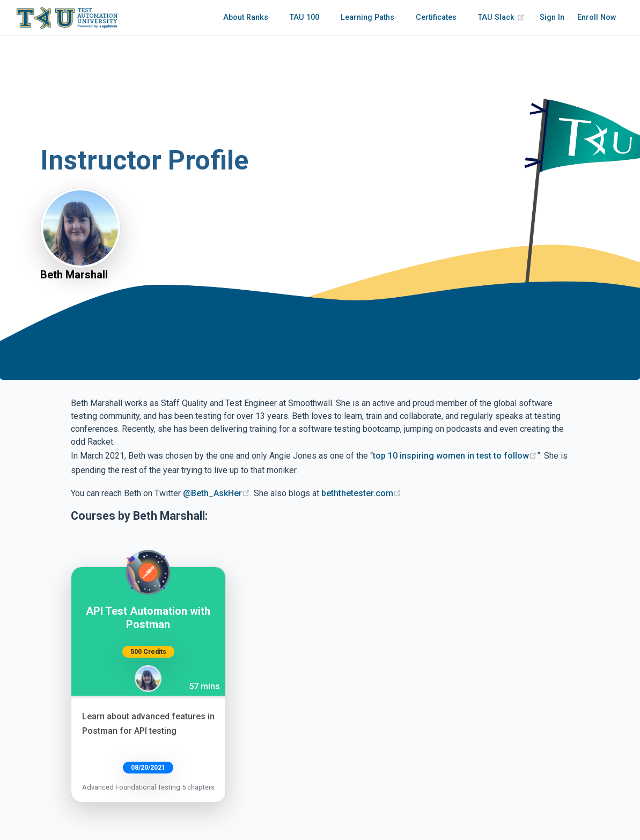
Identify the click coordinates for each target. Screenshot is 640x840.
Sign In (552, 17)
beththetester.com (361, 493)
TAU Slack (501, 17)
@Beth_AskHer (216, 493)
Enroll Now (597, 17)
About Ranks (246, 17)
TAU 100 (304, 17)
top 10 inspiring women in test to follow (455, 456)
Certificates (436, 17)
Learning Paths (367, 17)
